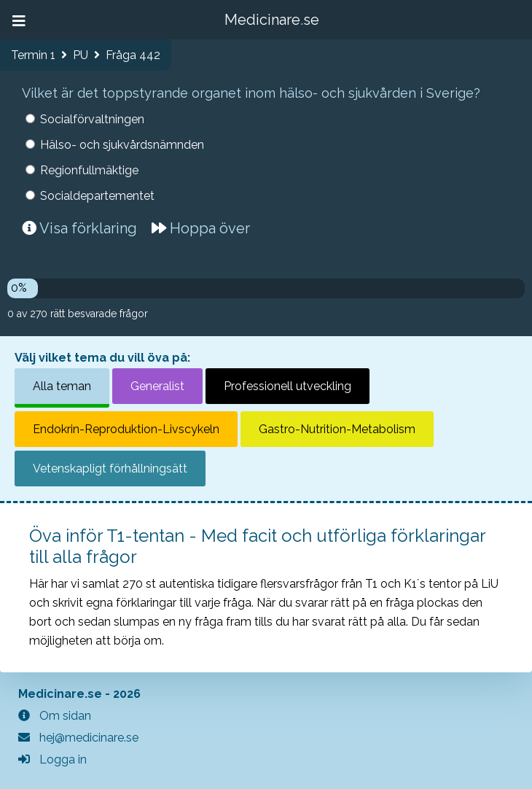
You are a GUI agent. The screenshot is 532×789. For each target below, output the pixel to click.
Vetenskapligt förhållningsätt (110, 469)
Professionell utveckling (287, 386)
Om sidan (55, 716)
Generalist (157, 386)
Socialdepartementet (97, 196)
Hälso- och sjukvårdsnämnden (122, 145)
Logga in (52, 759)
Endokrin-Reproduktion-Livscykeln (126, 429)
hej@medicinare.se (78, 738)
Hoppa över (201, 228)
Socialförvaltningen (92, 119)
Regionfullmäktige (89, 170)
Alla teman (62, 386)
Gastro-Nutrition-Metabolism (337, 429)
